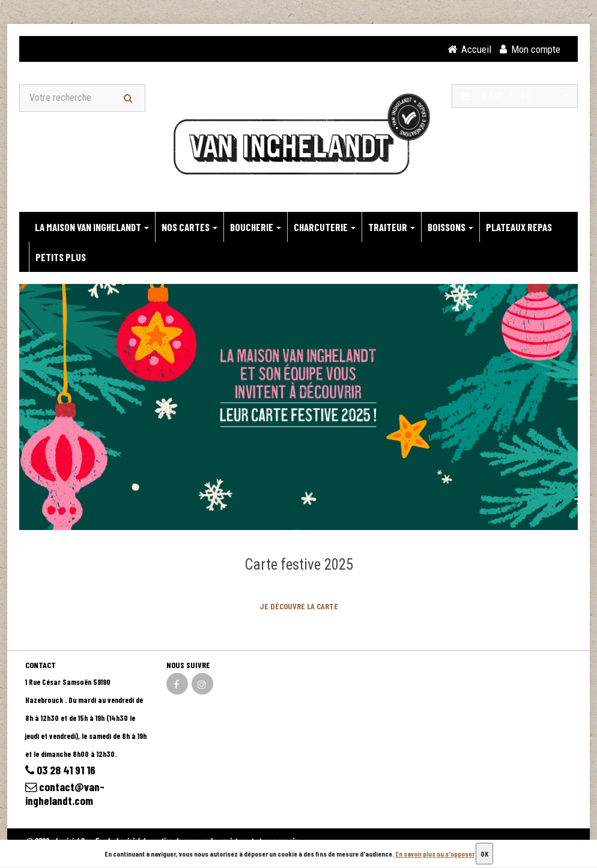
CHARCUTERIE (325, 228)
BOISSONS (450, 228)
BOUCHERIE (256, 228)
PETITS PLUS (61, 258)
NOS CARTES (189, 228)
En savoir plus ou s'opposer (435, 854)
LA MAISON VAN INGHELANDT (92, 228)
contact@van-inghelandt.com (65, 796)
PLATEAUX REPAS (519, 228)
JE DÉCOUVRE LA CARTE (299, 607)
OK (484, 854)
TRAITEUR (392, 228)
